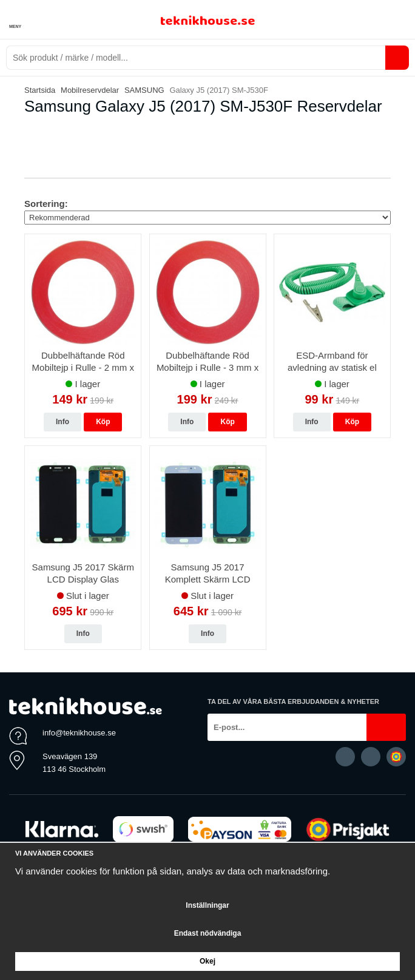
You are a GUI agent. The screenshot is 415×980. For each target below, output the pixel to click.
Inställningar (207, 905)
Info (62, 422)
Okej (207, 961)
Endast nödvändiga (208, 933)
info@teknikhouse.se (79, 733)
